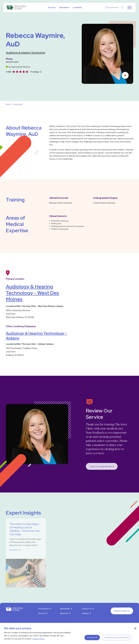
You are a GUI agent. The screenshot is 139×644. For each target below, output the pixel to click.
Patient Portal (121, 611)
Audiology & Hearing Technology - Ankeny (36, 336)
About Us (64, 613)
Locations (77, 7)
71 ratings (34, 72)
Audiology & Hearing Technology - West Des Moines (32, 293)
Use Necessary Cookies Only (116, 637)
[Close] (135, 628)
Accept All (91, 637)
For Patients (44, 609)
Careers (85, 613)
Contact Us (87, 609)
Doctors (52, 7)
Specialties (64, 7)
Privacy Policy (38, 639)
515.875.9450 (12, 62)
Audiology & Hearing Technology (26, 53)
